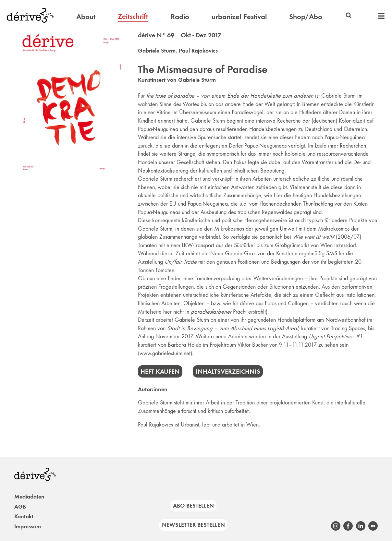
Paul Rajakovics (198, 51)
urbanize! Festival (239, 17)
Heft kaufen (160, 371)
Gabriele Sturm (157, 51)
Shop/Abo (306, 17)
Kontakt (24, 516)
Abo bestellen (193, 506)
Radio (180, 17)
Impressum (28, 526)
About (86, 17)
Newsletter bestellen (193, 525)
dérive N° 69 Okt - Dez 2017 (180, 35)
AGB (20, 507)
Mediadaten (29, 497)
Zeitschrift (133, 16)
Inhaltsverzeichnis (228, 371)
